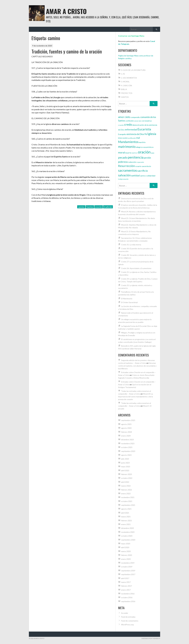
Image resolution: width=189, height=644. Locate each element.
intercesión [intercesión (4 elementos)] (123, 138)
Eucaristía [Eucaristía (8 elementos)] (144, 129)
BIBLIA (124, 89)
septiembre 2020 (128, 540)
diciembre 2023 (127, 440)
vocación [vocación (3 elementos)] (126, 179)
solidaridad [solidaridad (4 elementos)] (151, 176)
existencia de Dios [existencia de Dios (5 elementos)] (135, 134)
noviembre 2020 (128, 532)
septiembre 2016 (128, 601)
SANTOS (125, 97)
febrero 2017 (127, 586)
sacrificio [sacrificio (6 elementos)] (143, 171)
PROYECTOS (127, 93)
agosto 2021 (126, 509)
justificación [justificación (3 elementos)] (132, 138)
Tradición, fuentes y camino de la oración (67, 51)
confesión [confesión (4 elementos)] (130, 121)
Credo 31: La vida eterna (131, 245)
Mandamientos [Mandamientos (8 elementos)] (128, 142)
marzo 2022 (126, 486)
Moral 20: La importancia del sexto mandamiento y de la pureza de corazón (136, 397)
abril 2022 (125, 482)
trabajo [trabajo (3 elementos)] (120, 179)
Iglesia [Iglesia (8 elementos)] (152, 134)
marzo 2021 (126, 517)
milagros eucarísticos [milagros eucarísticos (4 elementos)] (145, 147)
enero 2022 (126, 494)
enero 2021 (126, 524)
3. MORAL (125, 82)
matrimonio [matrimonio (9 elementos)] (127, 146)
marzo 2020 (126, 551)
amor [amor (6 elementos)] (121, 117)
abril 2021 (125, 513)
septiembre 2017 (128, 574)
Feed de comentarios (130, 621)
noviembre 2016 (128, 594)
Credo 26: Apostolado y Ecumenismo (136, 268)
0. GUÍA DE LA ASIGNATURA (133, 70)
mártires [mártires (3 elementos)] (135, 153)
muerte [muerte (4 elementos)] (128, 153)
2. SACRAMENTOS (129, 78)
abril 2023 (125, 470)
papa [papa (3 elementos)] (153, 153)
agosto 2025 (126, 424)
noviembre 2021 (128, 497)
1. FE (123, 74)
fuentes (90, 207)
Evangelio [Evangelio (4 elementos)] (122, 134)
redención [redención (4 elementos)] (132, 162)
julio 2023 (125, 459)
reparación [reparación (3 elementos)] (140, 162)
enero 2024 (126, 436)
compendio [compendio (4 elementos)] (135, 117)
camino (81, 207)
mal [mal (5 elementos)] (138, 138)
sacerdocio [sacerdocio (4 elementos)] (146, 166)
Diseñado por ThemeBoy (151, 638)
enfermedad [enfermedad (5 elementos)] (131, 130)
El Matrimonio (127, 299)
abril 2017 (125, 578)
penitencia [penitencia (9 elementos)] (136, 157)
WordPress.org (127, 625)
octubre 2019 (127, 567)
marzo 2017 (126, 582)
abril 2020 (125, 547)
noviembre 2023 (128, 443)
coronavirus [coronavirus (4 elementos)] (147, 121)
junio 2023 (125, 463)
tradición (108, 207)
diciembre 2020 (127, 528)
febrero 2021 (127, 521)
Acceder (125, 613)
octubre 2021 (127, 501)
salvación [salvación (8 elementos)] (124, 175)
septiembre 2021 (128, 505)
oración (99, 207)
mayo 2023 (126, 467)
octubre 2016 (127, 597)
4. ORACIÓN (127, 85)
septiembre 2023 (128, 451)
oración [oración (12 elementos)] (144, 152)
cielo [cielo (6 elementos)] (127, 117)
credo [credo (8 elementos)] (128, 124)
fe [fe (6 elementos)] (146, 134)
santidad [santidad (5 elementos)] (135, 176)
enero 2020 (126, 559)
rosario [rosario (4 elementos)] (138, 166)
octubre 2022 (127, 478)
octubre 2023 (127, 447)
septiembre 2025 (128, 420)
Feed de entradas (128, 617)
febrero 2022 (127, 490)
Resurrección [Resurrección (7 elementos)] (126, 166)
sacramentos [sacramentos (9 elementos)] (128, 170)
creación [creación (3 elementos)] (121, 125)
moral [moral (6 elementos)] (121, 152)
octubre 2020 (127, 536)
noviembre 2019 (128, 563)
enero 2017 (126, 590)
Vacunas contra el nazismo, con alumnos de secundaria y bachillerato (137, 366)
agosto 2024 (126, 428)
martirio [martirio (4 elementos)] (142, 142)
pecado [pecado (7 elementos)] (123, 157)
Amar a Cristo (66, 11)
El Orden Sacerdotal (129, 302)
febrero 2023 (127, 474)
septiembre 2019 (128, 571)
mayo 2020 (126, 544)
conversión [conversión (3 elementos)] (138, 121)
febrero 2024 (127, 432)
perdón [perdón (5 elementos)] (147, 158)
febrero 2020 (127, 555)
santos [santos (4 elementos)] (143, 176)
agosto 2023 (126, 455)
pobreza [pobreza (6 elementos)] (123, 162)
